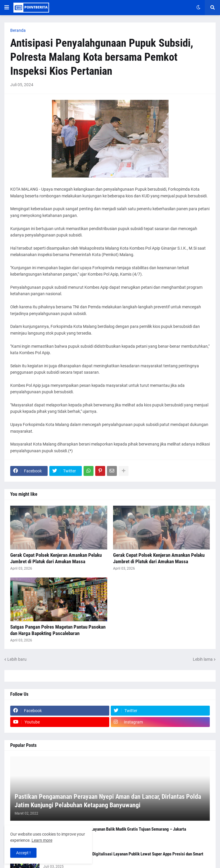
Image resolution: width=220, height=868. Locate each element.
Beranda (18, 30)
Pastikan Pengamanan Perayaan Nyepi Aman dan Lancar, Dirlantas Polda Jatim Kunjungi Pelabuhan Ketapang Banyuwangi (108, 801)
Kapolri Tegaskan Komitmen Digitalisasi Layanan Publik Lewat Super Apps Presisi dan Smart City (123, 857)
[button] (7, 8)
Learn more (42, 840)
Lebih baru (17, 659)
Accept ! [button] (23, 853)
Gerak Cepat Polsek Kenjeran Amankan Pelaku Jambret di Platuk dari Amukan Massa (56, 558)
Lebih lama (203, 659)
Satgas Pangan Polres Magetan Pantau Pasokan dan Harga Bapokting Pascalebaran (58, 630)
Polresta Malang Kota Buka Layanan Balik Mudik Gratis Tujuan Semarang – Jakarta (115, 829)
